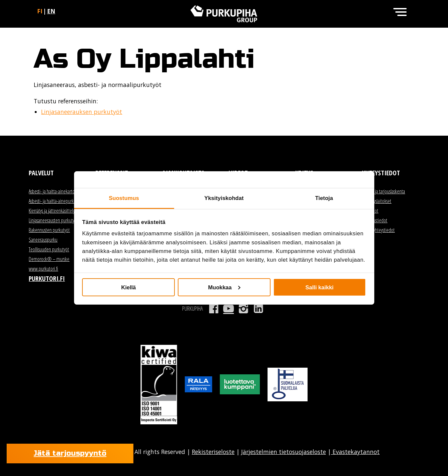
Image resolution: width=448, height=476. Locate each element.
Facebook (214, 309)
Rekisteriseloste (213, 452)
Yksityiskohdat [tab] (224, 198)
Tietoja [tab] (324, 198)
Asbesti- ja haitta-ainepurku (52, 201)
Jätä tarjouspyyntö (70, 453)
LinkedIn (258, 309)
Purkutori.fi (47, 278)
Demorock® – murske (49, 259)
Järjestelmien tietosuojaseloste (284, 452)
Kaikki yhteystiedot (378, 230)
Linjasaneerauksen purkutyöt (82, 112)
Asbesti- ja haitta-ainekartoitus (55, 191)
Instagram (243, 309)
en (51, 11)
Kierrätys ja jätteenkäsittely (52, 211)
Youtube (229, 309)
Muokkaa (224, 287)
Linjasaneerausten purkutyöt (53, 220)
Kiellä (128, 287)
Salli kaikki (320, 287)
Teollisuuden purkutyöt (49, 249)
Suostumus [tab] (124, 198)
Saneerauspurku (43, 240)
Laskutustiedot (375, 220)
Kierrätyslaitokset (377, 201)
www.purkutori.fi (43, 269)
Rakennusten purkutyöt (49, 230)
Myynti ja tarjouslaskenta (384, 191)
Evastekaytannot (355, 452)
